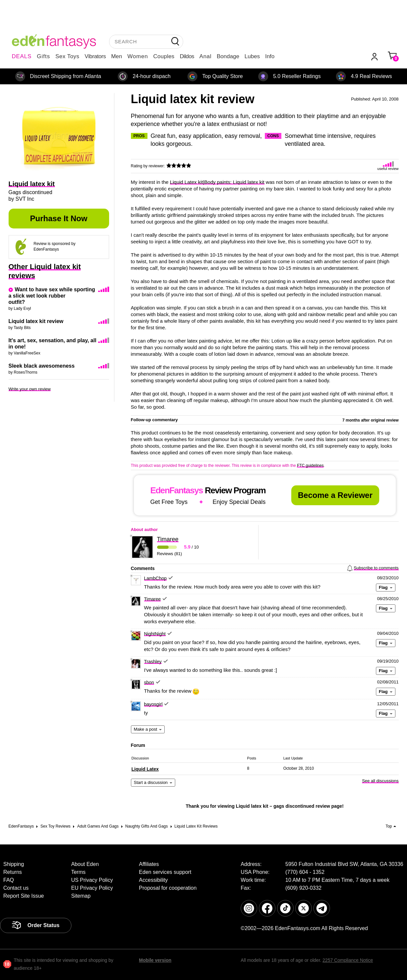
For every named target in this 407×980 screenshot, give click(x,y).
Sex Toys (67, 56)
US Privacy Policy (92, 880)
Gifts (43, 56)
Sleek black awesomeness (42, 366)
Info (270, 56)
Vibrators (95, 56)
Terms (78, 872)
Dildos (187, 56)
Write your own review (30, 389)
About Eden (85, 864)
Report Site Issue (24, 896)
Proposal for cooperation (168, 888)
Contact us (16, 888)
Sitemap (81, 896)
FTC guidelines (310, 466)
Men (117, 56)
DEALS (22, 56)
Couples (164, 56)
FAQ (9, 880)
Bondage (228, 56)
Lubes (252, 56)
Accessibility (153, 880)
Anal (205, 56)
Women (138, 56)
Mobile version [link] (155, 960)
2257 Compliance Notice (348, 960)
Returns (13, 872)
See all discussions (380, 781)
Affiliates (149, 864)
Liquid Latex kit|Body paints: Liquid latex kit (217, 182)
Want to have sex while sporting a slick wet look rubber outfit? (52, 296)
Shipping (14, 864)
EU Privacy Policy (92, 888)
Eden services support (165, 872)
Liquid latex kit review (36, 321)
